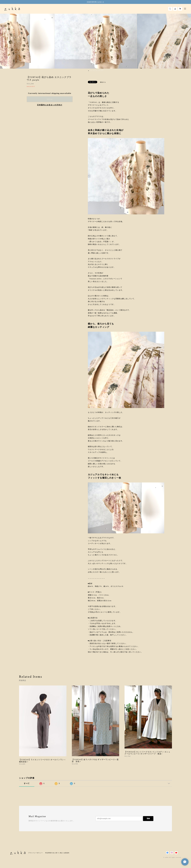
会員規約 (66, 853)
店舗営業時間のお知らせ (95, 2)
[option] (96, 41)
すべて (27, 783)
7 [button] (98, 71)
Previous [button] (4, 41)
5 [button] (95, 71)
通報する (103, 82)
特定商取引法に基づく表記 (54, 853)
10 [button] (103, 71)
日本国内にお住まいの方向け (50, 105)
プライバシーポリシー (35, 853)
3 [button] (92, 71)
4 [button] (93, 71)
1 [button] (89, 71)
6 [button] (97, 71)
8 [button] (100, 71)
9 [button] (101, 71)
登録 (148, 818)
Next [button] (187, 41)
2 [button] (90, 71)
